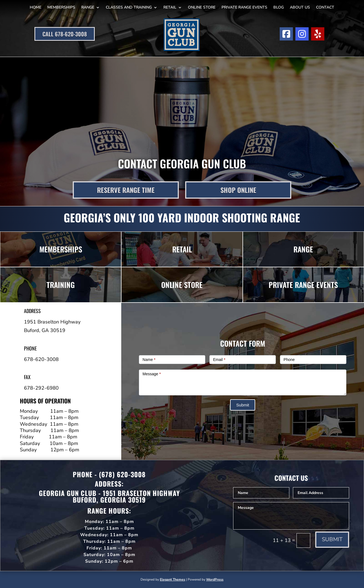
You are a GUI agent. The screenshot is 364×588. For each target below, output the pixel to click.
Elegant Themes (172, 579)
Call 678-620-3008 (65, 34)
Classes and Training (129, 7)
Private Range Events (244, 7)
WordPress (215, 579)
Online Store (202, 7)
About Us (300, 7)
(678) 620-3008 (122, 474)
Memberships (61, 7)
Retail (170, 7)
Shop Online (238, 190)
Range (88, 7)
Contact (325, 7)
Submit (243, 405)
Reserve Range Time (126, 190)
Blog (279, 7)
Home (36, 7)
